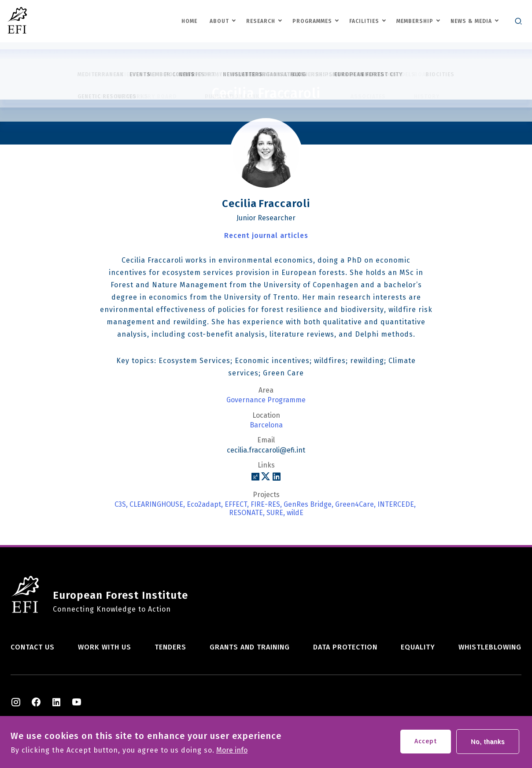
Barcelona (266, 425)
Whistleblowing (490, 647)
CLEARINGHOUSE (156, 505)
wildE (295, 513)
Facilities (364, 21)
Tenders (170, 647)
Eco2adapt (204, 505)
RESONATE (246, 513)
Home (189, 21)
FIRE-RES (265, 505)
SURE (275, 513)
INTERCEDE (396, 505)
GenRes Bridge (308, 505)
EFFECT (236, 505)
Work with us (105, 647)
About (219, 21)
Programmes (312, 21)
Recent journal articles (266, 236)
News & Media (471, 21)
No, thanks (488, 745)
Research (261, 21)
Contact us (33, 647)
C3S (120, 505)
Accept (426, 744)
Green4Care (355, 505)
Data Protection (345, 647)
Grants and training (250, 647)
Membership (415, 21)
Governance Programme (266, 400)
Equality (418, 647)
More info (232, 753)
